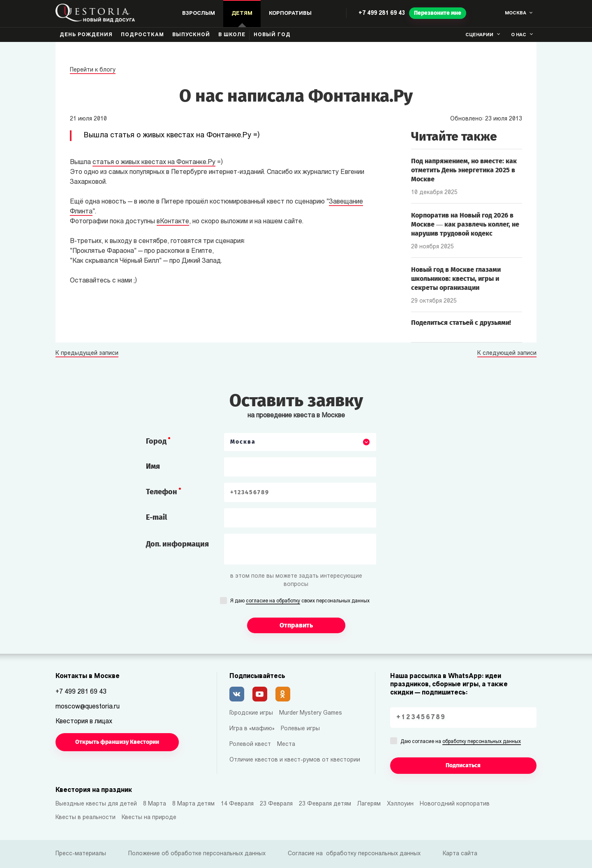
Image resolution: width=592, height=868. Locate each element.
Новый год (272, 35)
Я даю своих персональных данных (300, 602)
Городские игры (251, 713)
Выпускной (191, 35)
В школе (232, 35)
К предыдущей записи (87, 354)
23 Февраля (276, 804)
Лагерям (369, 804)
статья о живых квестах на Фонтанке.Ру (154, 162)
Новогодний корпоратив (455, 804)
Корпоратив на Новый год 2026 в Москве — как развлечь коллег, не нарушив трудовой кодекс (465, 224)
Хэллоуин (400, 804)
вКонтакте (173, 222)
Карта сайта (460, 854)
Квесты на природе (149, 818)
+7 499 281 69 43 (382, 13)
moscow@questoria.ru (88, 707)
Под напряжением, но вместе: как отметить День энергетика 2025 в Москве (464, 170)
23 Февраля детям (325, 804)
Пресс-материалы (81, 854)
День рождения (86, 35)
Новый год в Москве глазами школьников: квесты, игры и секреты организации (456, 279)
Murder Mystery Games (311, 713)
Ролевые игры (300, 729)
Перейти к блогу (93, 70)
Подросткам (142, 35)
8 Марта (155, 804)
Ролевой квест (250, 744)
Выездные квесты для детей (96, 804)
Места (286, 744)
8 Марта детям (193, 804)
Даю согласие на (461, 742)
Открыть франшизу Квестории (117, 742)
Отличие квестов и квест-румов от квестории (295, 760)
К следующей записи (507, 354)
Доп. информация (177, 544)
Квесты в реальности (86, 818)
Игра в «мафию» (252, 729)
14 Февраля (237, 804)
